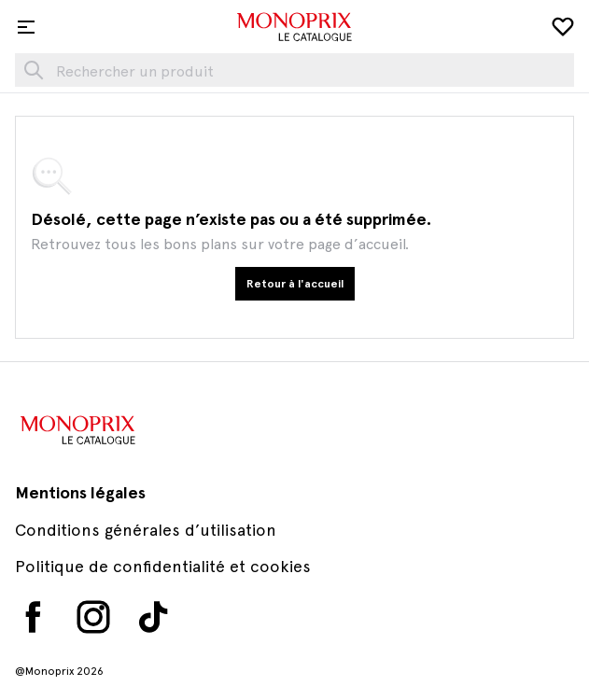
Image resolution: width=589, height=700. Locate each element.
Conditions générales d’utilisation (146, 530)
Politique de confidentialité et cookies (163, 566)
